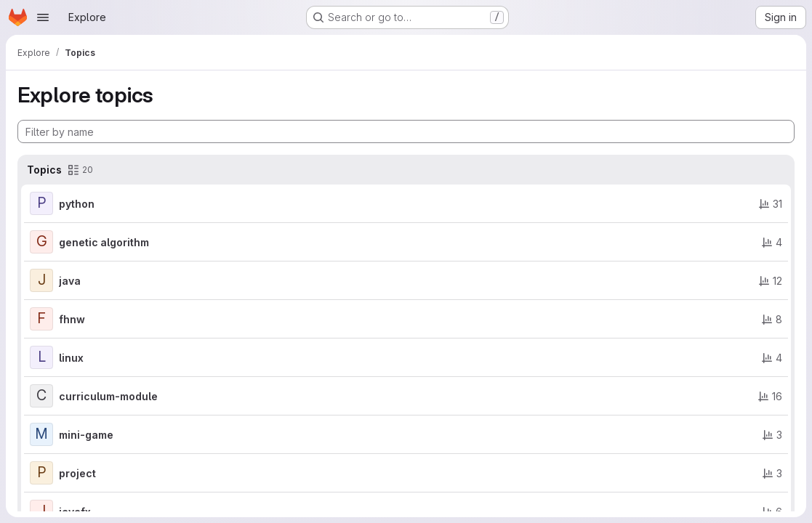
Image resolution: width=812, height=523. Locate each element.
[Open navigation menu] (43, 17)
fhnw (72, 319)
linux (71, 358)
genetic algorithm (104, 242)
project (77, 473)
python (77, 204)
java (70, 281)
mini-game (86, 435)
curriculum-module (108, 396)
